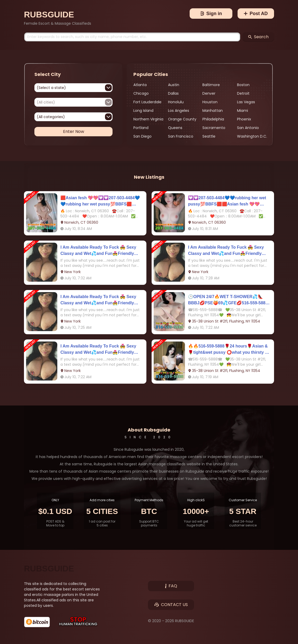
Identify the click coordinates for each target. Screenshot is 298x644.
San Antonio (248, 128)
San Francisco (181, 136)
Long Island (143, 111)
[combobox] (73, 88)
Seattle (209, 136)
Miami (243, 111)
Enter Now (74, 131)
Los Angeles (179, 111)
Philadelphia (213, 119)
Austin (174, 85)
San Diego (142, 136)
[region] (202, 111)
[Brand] (58, 15)
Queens (175, 128)
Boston (243, 85)
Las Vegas (246, 102)
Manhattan (213, 111)
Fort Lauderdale (147, 102)
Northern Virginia (148, 119)
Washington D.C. (252, 136)
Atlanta (140, 85)
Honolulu (176, 102)
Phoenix (244, 119)
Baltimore (211, 85)
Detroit (243, 93)
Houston (210, 102)
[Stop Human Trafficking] (78, 622)
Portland (141, 128)
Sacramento (214, 128)
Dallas (173, 93)
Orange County (182, 119)
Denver (209, 93)
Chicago (141, 93)
